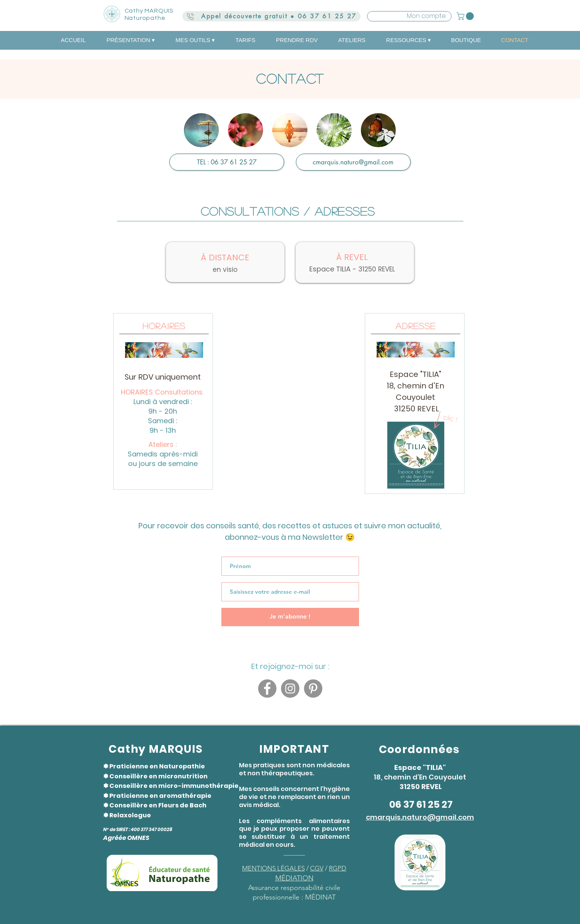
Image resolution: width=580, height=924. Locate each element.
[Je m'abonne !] (290, 617)
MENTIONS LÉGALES (273, 868)
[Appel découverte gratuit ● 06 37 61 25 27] (271, 16)
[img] (201, 130)
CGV (317, 868)
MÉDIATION (294, 878)
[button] (466, 16)
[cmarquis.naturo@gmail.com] (353, 162)
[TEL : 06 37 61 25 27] (227, 162)
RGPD (338, 868)
